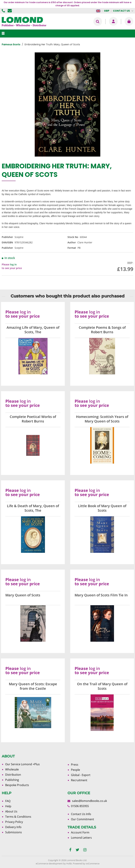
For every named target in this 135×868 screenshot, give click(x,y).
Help (8, 806)
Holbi (69, 863)
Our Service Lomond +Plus (22, 764)
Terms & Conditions (18, 817)
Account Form (80, 832)
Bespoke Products (17, 785)
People (75, 770)
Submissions (14, 832)
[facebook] (70, 850)
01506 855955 (4, 11)
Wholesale (12, 769)
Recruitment (79, 780)
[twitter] (77, 850)
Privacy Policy (14, 822)
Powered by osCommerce (86, 863)
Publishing (12, 780)
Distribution (13, 775)
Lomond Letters (81, 838)
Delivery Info (13, 827)
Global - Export (81, 775)
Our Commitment (83, 819)
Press (75, 765)
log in (13, 264)
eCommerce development (49, 863)
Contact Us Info (81, 814)
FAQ (8, 801)
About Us (11, 811)
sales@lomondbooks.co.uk (89, 801)
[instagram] (85, 850)
